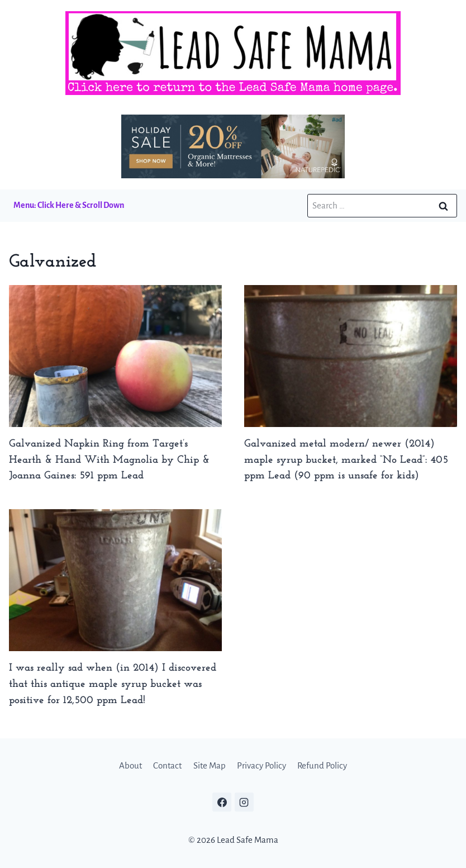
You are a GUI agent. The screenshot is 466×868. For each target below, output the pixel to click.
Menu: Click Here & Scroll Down (69, 205)
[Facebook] (222, 802)
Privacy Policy (261, 765)
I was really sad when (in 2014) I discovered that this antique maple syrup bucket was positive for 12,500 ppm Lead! (113, 684)
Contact (167, 765)
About (130, 765)
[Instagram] (244, 802)
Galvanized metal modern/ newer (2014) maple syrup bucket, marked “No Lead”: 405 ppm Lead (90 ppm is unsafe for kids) (346, 460)
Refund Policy (322, 765)
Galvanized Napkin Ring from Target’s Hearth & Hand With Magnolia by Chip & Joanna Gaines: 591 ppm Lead (109, 460)
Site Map (210, 765)
